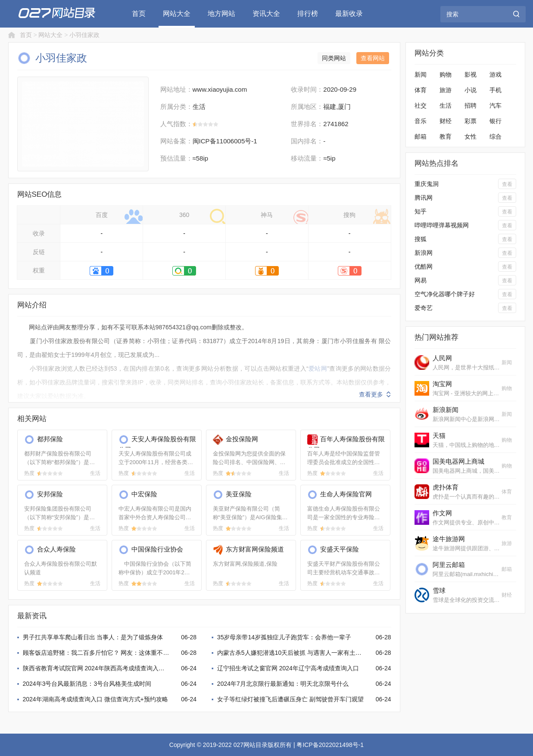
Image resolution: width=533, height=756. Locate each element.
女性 (471, 136)
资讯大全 (266, 14)
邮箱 (421, 136)
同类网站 (334, 58)
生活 (446, 105)
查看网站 (373, 58)
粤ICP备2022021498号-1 (330, 745)
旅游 (446, 90)
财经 (446, 121)
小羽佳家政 (84, 35)
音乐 (421, 121)
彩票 (471, 121)
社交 (421, 105)
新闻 (421, 74)
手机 (496, 90)
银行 (496, 121)
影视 (471, 74)
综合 (496, 136)
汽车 (496, 105)
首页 (139, 14)
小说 (471, 90)
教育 (446, 136)
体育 (421, 90)
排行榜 (308, 14)
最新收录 (349, 14)
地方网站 (221, 14)
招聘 (471, 105)
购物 (446, 74)
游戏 (496, 74)
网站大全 (177, 14)
